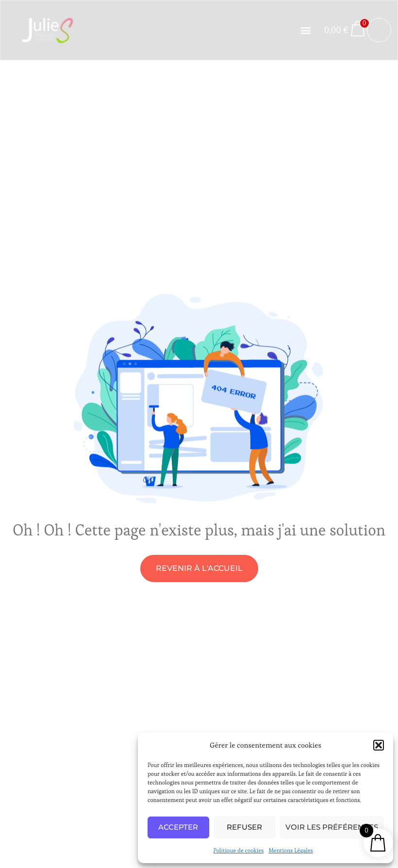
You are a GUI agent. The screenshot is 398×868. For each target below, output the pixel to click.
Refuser (244, 827)
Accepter (178, 827)
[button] (379, 745)
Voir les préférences (332, 827)
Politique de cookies (238, 850)
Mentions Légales (290, 850)
